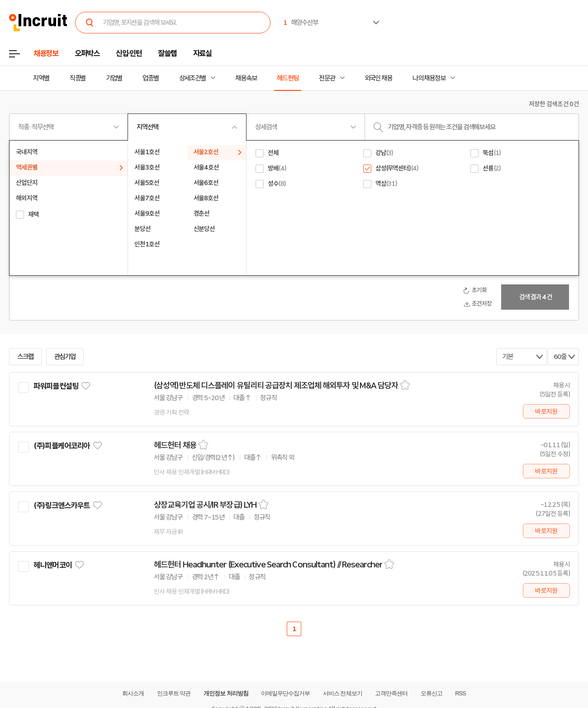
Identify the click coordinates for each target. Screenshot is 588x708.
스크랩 (25, 357)
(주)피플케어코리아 (62, 446)
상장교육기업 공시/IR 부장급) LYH (205, 505)
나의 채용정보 (429, 78)
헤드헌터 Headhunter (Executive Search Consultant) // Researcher (268, 565)
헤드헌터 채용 (175, 445)
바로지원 (546, 411)
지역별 (41, 78)
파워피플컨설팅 (56, 386)
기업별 (114, 78)
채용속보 (246, 78)
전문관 (327, 78)
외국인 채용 (378, 78)
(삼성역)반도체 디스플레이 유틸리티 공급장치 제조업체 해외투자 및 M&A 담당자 (276, 386)
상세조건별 (192, 78)
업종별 (151, 78)
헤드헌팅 (288, 78)
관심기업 (65, 357)
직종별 (78, 78)
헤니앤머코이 (53, 565)
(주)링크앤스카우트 (62, 505)
